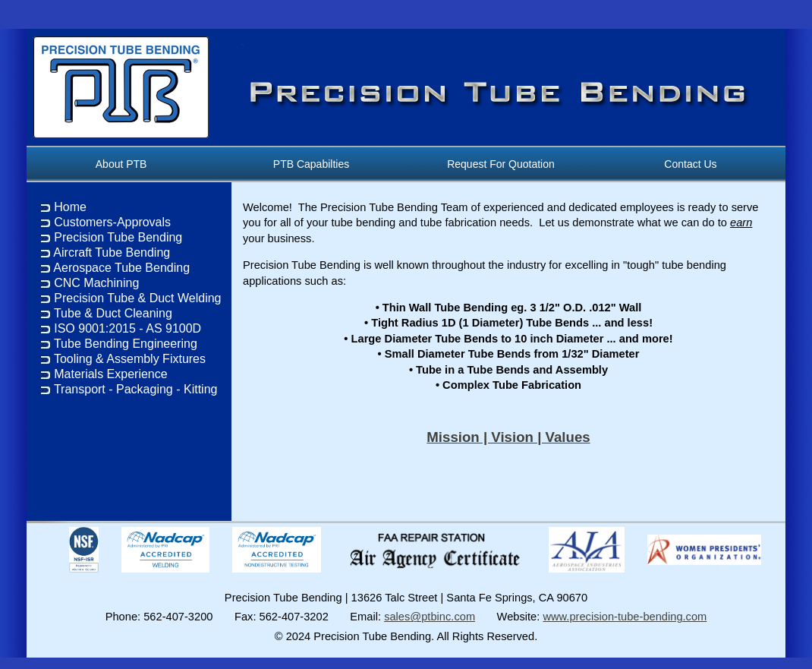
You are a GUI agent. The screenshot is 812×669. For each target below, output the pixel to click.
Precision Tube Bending (118, 237)
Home (70, 207)
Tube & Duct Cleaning (113, 313)
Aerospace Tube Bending (121, 268)
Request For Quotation (501, 164)
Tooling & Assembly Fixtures (130, 359)
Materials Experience (110, 374)
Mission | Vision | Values (508, 437)
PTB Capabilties (311, 164)
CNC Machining (96, 283)
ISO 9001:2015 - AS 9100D (127, 328)
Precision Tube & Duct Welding (137, 298)
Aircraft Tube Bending (112, 252)
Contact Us (691, 164)
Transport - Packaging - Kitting (136, 389)
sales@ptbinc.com (430, 617)
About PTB (121, 164)
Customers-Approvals (112, 222)
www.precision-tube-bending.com (625, 617)
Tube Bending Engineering (126, 344)
